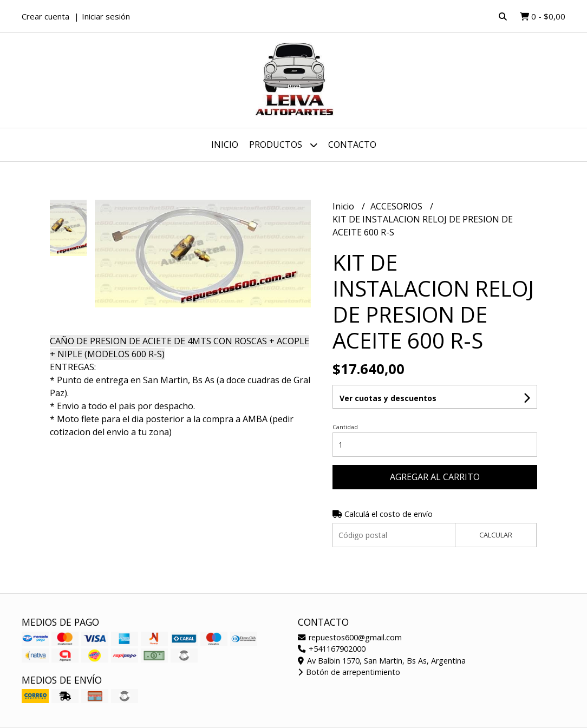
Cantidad (345, 427)
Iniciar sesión (106, 16)
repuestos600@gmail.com (350, 637)
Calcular (496, 535)
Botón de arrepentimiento (349, 672)
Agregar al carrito (435, 477)
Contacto (352, 145)
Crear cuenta (45, 16)
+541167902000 (332, 649)
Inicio (225, 145)
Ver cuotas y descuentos (388, 398)
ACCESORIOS (397, 206)
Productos (283, 145)
